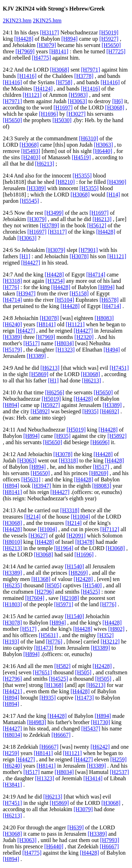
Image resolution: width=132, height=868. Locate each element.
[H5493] (31, 151)
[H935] (90, 411)
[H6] (118, 101)
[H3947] (26, 293)
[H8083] (104, 318)
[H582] (62, 666)
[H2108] (69, 598)
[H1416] (27, 76)
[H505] (53, 585)
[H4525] (90, 592)
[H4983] (37, 722)
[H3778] (84, 76)
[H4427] (31, 263)
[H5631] (31, 479)
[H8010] (12, 542)
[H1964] (64, 548)
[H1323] (65, 350)
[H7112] (110, 529)
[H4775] (42, 58)
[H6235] (12, 585)
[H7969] (25, 51)
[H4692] (109, 411)
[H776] (11, 287)
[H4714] (96, 275)
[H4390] (117, 182)
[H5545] (29, 201)
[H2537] (119, 772)
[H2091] (76, 536)
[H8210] (65, 182)
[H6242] (100, 747)
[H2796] (44, 592)
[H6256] (55, 392)
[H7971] (90, 70)
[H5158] (79, 293)
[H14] (113, 195)
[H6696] (100, 442)
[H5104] (64, 300)
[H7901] (88, 250)
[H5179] (12, 350)
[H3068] (59, 70)
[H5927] (109, 39)
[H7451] (119, 368)
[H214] (32, 517)
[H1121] (32, 95)
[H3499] (54, 213)
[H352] (106, 635)
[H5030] (62, 120)
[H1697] (63, 108)
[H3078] (79, 256)
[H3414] (93, 778)
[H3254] (55, 281)
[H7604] (35, 598)
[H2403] (31, 157)
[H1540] (74, 566)
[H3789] (49, 225)
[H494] (112, 350)
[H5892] (40, 411)
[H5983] (78, 95)
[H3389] (36, 188)
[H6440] (102, 151)
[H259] (11, 753)
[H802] (116, 629)
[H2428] (83, 579)
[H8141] (59, 51)
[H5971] (64, 604)
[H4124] (43, 89)
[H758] (64, 82)
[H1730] (100, 722)
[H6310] (88, 138)
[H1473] (44, 648)
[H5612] (97, 225)
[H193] (11, 642)
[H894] (69, 39)
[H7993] (109, 840)
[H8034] (64, 343)
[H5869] (39, 374)
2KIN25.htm (47, 21)
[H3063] (77, 101)
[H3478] (85, 542)
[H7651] (42, 672)
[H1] (25, 256)
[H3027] (76, 114)
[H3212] (110, 642)
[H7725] (116, 51)
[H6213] (45, 164)
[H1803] (12, 604)
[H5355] (82, 176)
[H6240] (12, 324)
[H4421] (12, 691)
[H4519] (81, 157)
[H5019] (109, 32)
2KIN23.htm (17, 21)
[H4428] (24, 39)
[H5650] (111, 45)
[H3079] (46, 45)
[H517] (31, 343)
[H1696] (49, 114)
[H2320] (84, 337)
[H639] (76, 827)
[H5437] (91, 729)
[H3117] (50, 32)
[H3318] (12, 281)
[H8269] (99, 473)
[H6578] (109, 300)
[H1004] (80, 517)
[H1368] (41, 579)
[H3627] (38, 536)
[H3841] (12, 785)
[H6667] (61, 735)
